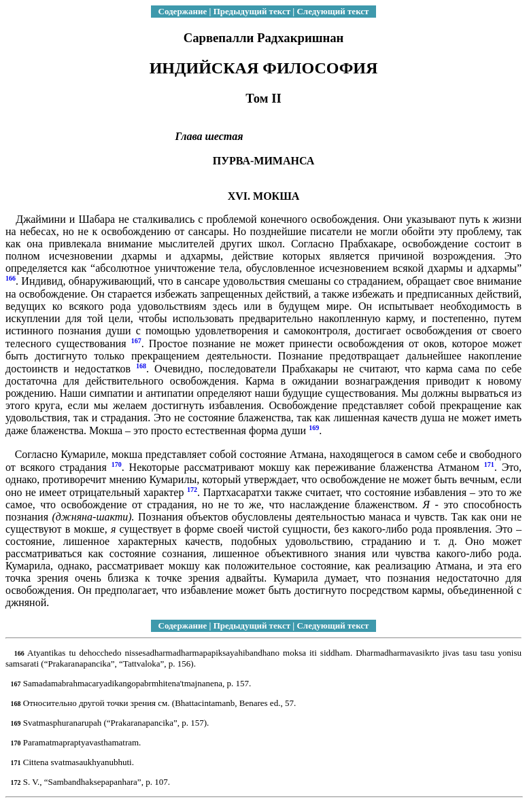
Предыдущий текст (252, 11)
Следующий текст (333, 11)
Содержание (183, 11)
